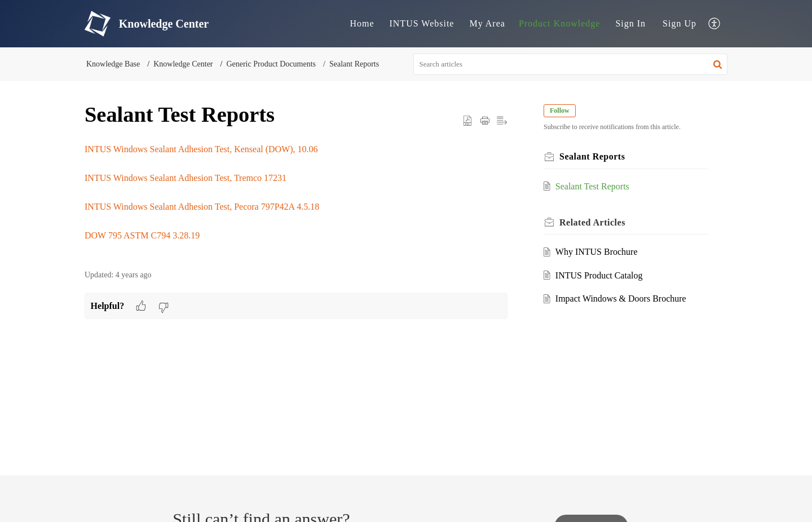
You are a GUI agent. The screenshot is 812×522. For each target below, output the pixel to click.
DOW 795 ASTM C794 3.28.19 (142, 235)
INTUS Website (422, 23)
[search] (571, 64)
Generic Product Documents (271, 64)
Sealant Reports (354, 64)
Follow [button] (560, 110)
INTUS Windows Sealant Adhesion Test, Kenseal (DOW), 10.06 (201, 149)
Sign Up (679, 23)
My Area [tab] (487, 23)
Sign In (630, 23)
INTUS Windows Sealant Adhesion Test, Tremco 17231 (186, 178)
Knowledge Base (113, 64)
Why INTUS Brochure (597, 252)
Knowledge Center (183, 64)
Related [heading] (592, 222)
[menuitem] (630, 24)
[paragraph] (296, 200)
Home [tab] (362, 23)
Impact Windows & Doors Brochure (621, 298)
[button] (715, 24)
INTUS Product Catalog (599, 275)
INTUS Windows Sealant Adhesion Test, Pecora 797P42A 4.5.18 (202, 207)
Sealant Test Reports (592, 186)
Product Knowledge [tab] (560, 23)
